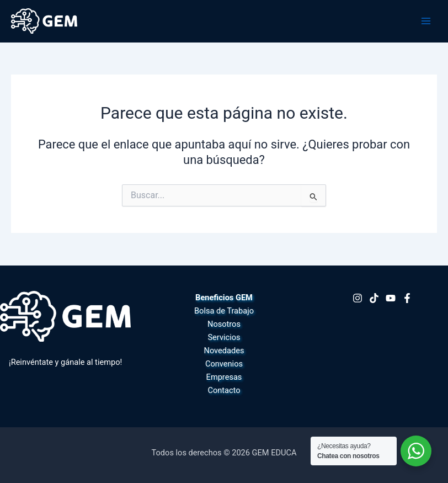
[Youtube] (391, 298)
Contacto (224, 390)
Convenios (224, 364)
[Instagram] (358, 298)
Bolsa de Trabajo (224, 311)
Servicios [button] (224, 337)
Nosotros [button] (224, 324)
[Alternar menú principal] (426, 21)
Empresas (224, 377)
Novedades (224, 351)
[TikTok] (374, 298)
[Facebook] (407, 298)
